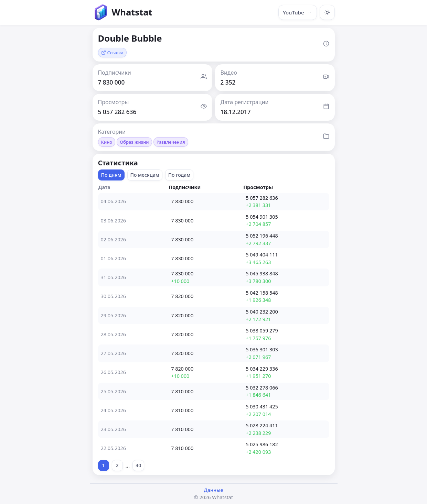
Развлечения (171, 142)
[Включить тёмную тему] (327, 12)
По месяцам (145, 175)
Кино (107, 142)
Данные (213, 490)
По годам (179, 175)
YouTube (298, 12)
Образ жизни (134, 142)
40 (138, 465)
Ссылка (112, 53)
